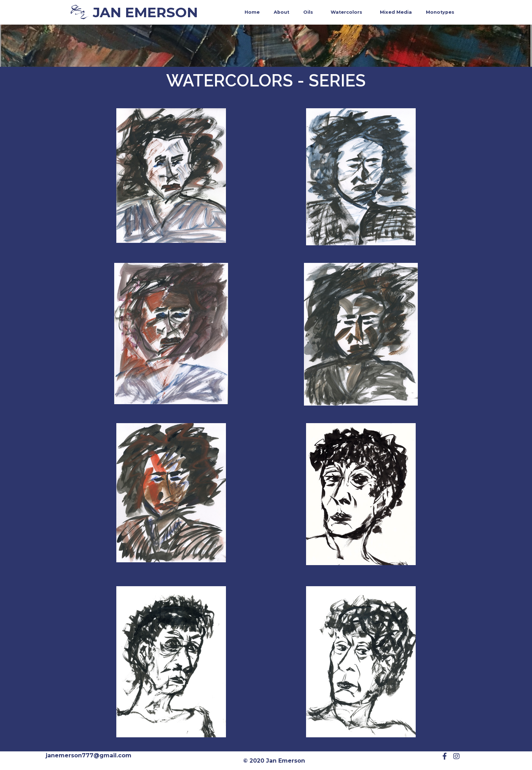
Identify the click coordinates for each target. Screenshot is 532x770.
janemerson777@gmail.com (89, 755)
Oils (310, 12)
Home (252, 12)
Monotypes (440, 12)
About (281, 12)
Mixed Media (396, 12)
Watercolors (348, 12)
